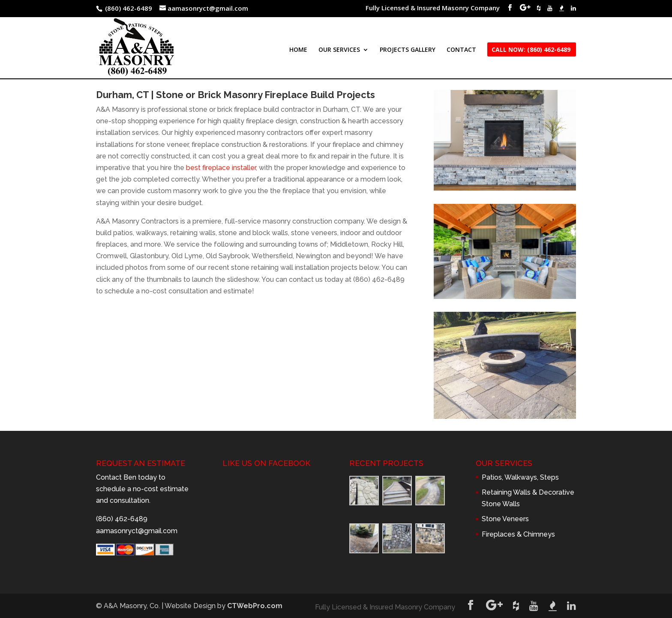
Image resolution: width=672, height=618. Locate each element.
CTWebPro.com (255, 606)
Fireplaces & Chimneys (518, 534)
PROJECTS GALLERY (408, 50)
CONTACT (461, 50)
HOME (298, 50)
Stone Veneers (505, 519)
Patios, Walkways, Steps (520, 477)
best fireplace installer (221, 168)
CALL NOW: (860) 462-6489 (531, 50)
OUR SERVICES (339, 50)
